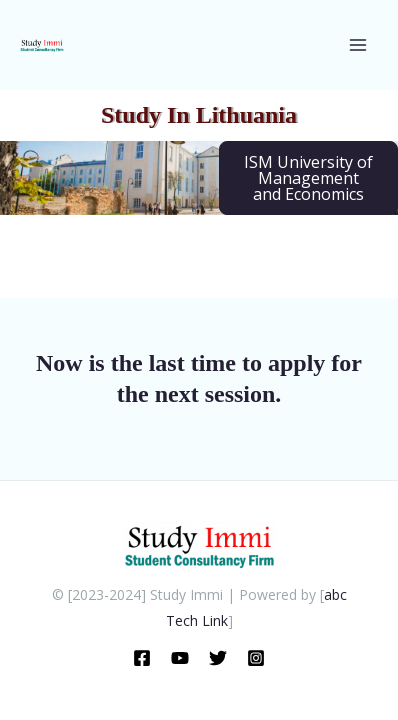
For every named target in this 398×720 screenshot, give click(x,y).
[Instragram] (256, 658)
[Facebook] (142, 658)
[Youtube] (180, 658)
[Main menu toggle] (357, 45)
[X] (218, 658)
